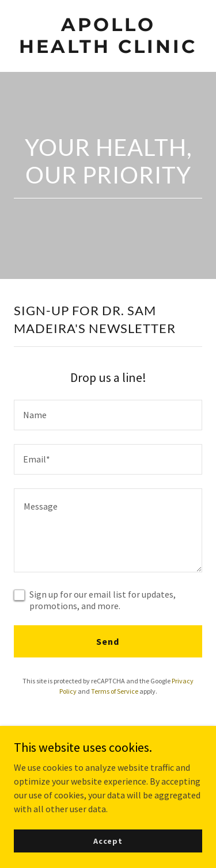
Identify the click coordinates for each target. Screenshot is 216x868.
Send (108, 641)
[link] (108, 49)
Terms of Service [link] (115, 691)
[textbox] (108, 415)
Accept (108, 840)
